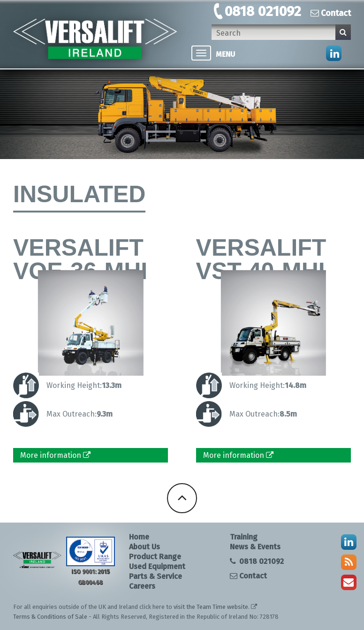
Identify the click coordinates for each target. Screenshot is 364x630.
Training (244, 537)
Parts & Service (155, 576)
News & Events (255, 547)
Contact (331, 13)
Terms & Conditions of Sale (50, 617)
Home (139, 537)
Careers (142, 586)
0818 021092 (263, 11)
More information (55, 455)
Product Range (155, 557)
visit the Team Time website (211, 607)
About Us (144, 547)
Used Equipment (157, 566)
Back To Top (182, 498)
